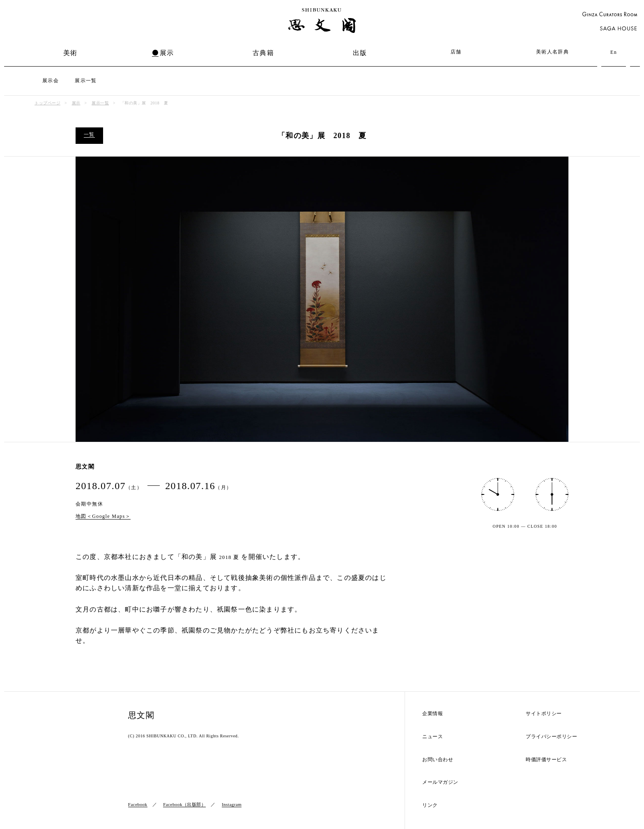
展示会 (51, 81)
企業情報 (432, 714)
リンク (430, 805)
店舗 (456, 52)
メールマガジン (440, 782)
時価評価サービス (546, 760)
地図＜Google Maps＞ (103, 516)
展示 (167, 53)
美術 (70, 53)
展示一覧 (86, 81)
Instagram (232, 804)
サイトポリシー (544, 714)
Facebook (138, 804)
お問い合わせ (438, 760)
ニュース (432, 737)
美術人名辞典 (552, 52)
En (614, 52)
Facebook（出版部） (184, 804)
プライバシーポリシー (551, 737)
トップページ (47, 103)
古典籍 (263, 53)
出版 (360, 53)
